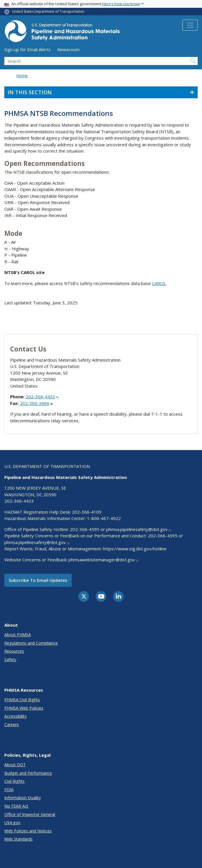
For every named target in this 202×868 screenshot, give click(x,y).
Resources (14, 651)
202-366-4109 (87, 512)
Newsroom (68, 49)
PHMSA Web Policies (24, 708)
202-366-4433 (42, 397)
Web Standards (18, 839)
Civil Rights (14, 781)
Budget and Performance (28, 773)
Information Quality (23, 798)
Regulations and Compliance (31, 643)
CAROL (159, 283)
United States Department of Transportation (48, 11)
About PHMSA (18, 635)
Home (22, 76)
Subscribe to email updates (38, 580)
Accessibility (15, 716)
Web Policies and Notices (28, 831)
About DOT (15, 765)
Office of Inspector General (30, 814)
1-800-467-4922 (104, 518)
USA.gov (12, 822)
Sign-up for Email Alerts (27, 49)
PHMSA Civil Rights (22, 700)
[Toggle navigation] (190, 25)
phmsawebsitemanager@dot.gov (104, 560)
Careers (12, 724)
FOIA (9, 790)
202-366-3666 (36, 403)
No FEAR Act (16, 806)
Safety (10, 659)
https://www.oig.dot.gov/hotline (135, 549)
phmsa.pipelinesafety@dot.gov (139, 529)
